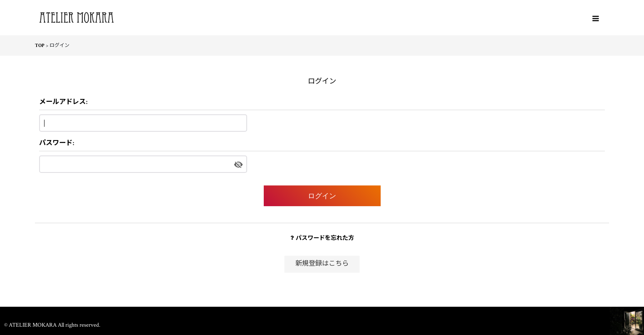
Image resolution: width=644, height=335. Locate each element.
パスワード (56, 143)
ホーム (322, 314)
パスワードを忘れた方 (322, 238)
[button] (595, 19)
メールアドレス (62, 102)
